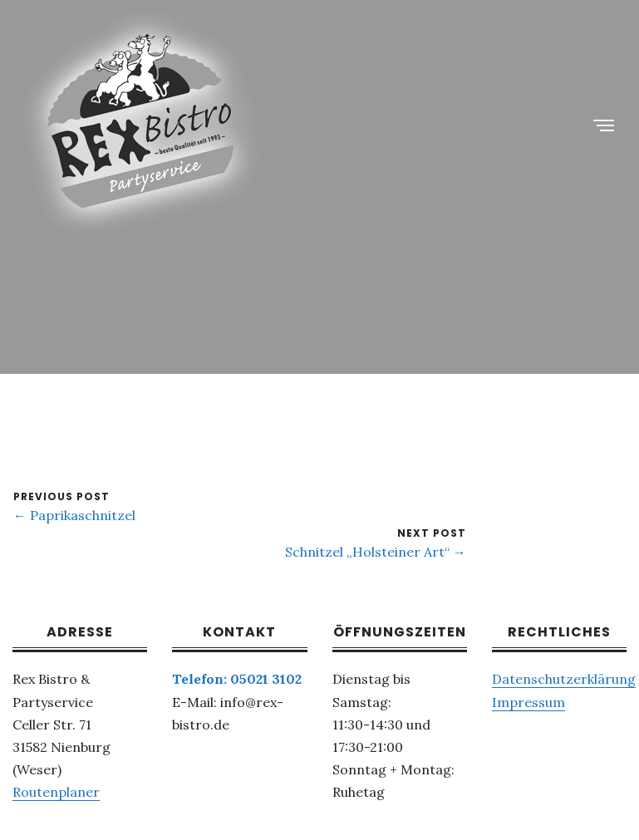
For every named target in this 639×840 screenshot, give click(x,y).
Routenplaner (56, 792)
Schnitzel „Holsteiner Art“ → (376, 552)
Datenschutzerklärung (564, 679)
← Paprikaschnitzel (74, 515)
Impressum (528, 702)
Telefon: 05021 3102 (237, 679)
